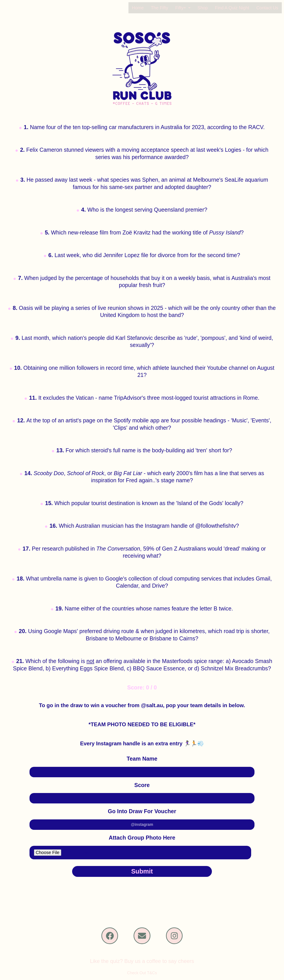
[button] (186, 8)
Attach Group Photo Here (142, 837)
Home (143, 8)
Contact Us (268, 8)
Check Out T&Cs (142, 976)
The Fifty (164, 8)
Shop (206, 8)
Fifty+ (186, 8)
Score (142, 785)
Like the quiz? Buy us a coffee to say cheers (142, 964)
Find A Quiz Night (234, 8)
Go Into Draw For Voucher (142, 811)
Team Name (142, 758)
